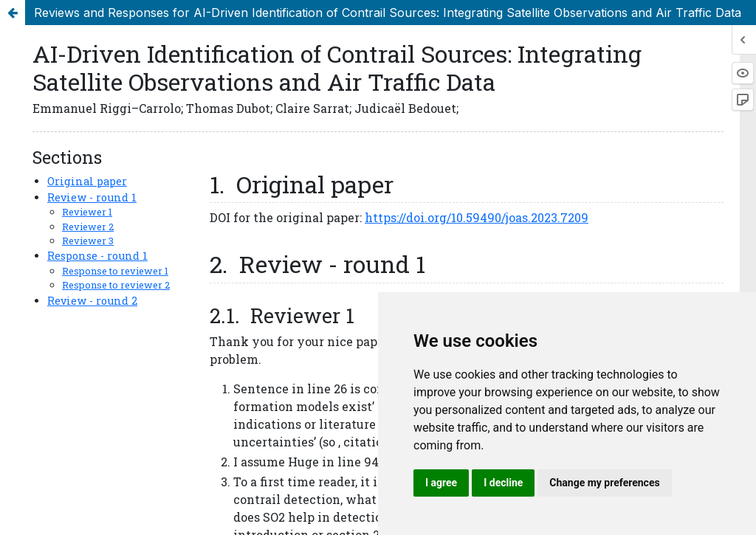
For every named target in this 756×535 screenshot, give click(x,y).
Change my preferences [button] (604, 483)
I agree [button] (441, 483)
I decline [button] (503, 483)
